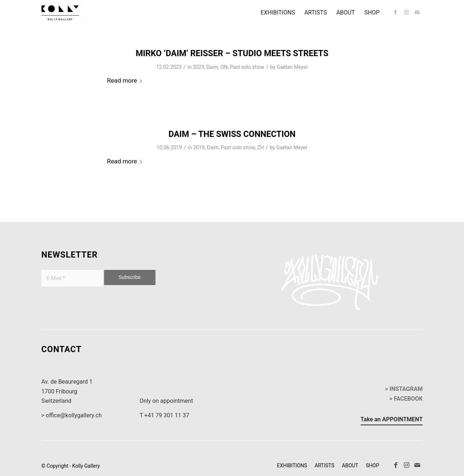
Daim (212, 67)
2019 (199, 147)
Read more (125, 80)
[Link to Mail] (417, 12)
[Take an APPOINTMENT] (392, 421)
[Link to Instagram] (406, 12)
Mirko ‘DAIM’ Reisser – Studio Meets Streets (232, 53)
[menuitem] (278, 13)
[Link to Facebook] (395, 12)
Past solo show (247, 67)
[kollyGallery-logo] (60, 13)
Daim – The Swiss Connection (232, 134)
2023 (198, 67)
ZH (261, 147)
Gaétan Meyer (292, 67)
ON (224, 67)
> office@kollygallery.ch (71, 415)
